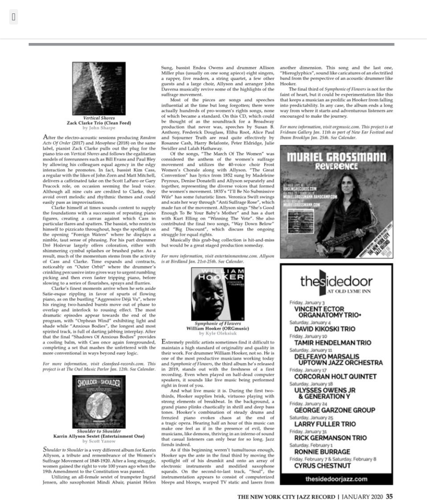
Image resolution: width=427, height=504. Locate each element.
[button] (14, 17)
